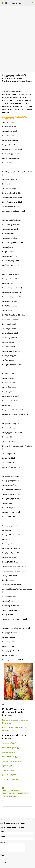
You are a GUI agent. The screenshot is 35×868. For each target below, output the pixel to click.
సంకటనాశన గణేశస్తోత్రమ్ (10, 743)
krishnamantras (23, 793)
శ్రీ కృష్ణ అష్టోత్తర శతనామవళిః (11, 779)
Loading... (3, 819)
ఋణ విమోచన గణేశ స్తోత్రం (10, 757)
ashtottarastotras (9, 793)
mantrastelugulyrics (10, 796)
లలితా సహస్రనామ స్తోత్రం (10, 752)
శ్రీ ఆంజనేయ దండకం (8, 770)
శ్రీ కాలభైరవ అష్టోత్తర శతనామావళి (12, 775)
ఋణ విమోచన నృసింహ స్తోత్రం (11, 748)
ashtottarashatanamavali (11, 791)
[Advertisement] (17, 53)
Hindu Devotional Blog (13, 3)
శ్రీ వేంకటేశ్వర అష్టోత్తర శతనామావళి (12, 761)
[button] (3, 86)
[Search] (32, 3)
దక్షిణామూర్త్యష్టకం (7, 766)
